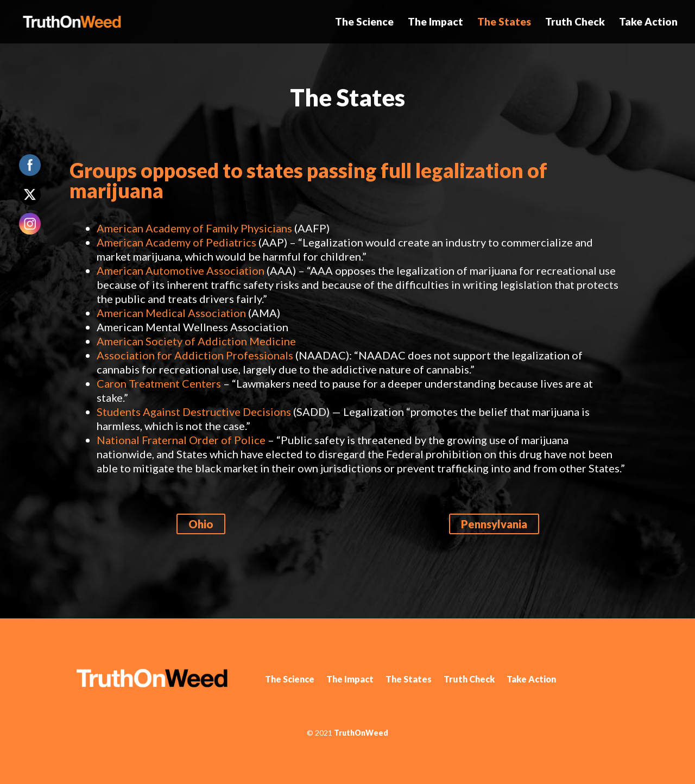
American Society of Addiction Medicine (196, 341)
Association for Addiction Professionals (195, 355)
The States (504, 23)
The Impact (435, 23)
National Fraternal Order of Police (181, 440)
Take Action (648, 23)
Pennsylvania (494, 524)
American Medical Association (171, 313)
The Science (364, 23)
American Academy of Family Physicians (194, 228)
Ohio (201, 524)
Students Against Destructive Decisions (194, 412)
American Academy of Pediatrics (176, 242)
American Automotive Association (181, 270)
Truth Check (575, 23)
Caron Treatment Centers (159, 383)
